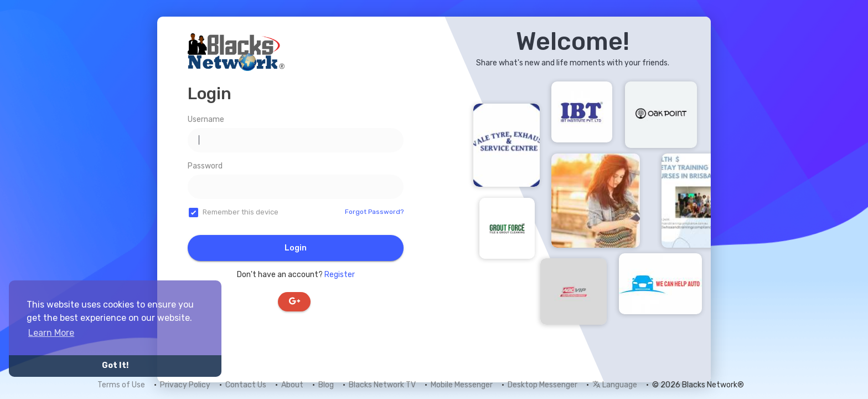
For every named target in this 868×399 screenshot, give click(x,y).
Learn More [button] (51, 333)
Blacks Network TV (382, 385)
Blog (326, 385)
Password (205, 166)
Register (340, 275)
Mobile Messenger (462, 385)
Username (206, 119)
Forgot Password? (374, 212)
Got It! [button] (115, 365)
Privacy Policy (185, 385)
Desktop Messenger (542, 385)
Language (615, 385)
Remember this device (241, 212)
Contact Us (246, 385)
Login (296, 248)
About (292, 385)
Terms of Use (121, 385)
